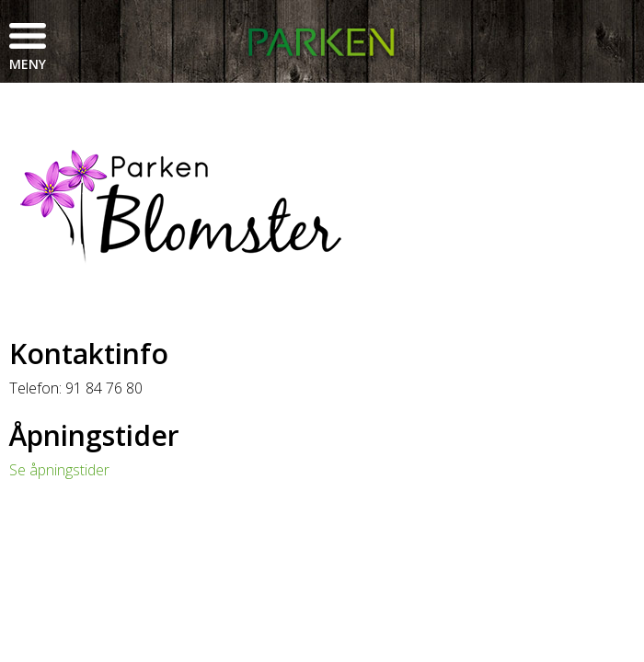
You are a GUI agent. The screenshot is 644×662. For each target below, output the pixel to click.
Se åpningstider (59, 470)
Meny (28, 64)
